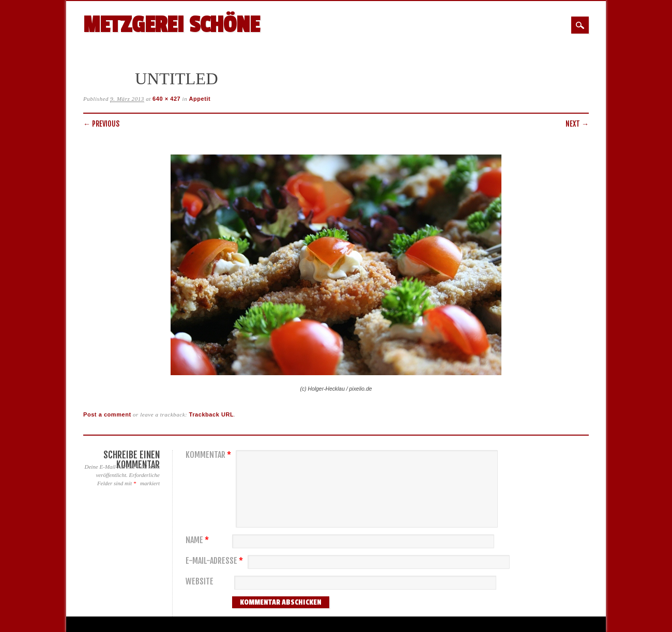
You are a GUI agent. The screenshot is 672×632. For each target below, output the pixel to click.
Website (200, 582)
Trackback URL (212, 414)
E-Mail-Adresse (216, 561)
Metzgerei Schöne (171, 25)
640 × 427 (166, 99)
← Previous (101, 124)
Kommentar (210, 455)
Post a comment (107, 414)
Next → (577, 124)
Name (198, 540)
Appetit (200, 99)
